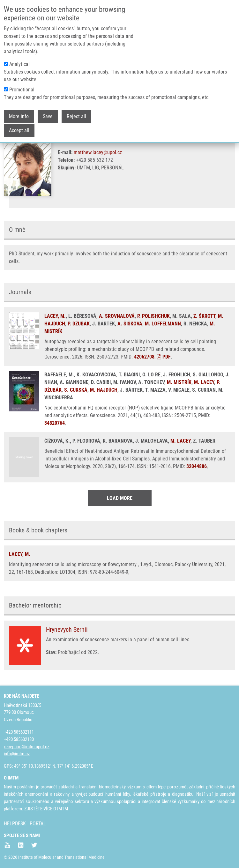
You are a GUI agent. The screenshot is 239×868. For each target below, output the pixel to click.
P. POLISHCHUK (153, 316)
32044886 (197, 466)
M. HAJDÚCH (104, 390)
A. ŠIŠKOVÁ (130, 324)
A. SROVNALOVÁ (117, 316)
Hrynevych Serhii (67, 630)
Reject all (76, 116)
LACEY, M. (55, 316)
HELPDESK (15, 824)
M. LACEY (204, 382)
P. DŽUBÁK (79, 324)
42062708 (144, 357)
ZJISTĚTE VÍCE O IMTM (46, 809)
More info (19, 116)
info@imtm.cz (17, 754)
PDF (164, 357)
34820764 (55, 423)
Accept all (19, 130)
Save (48, 116)
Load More (120, 498)
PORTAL (38, 824)
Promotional (22, 90)
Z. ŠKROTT (204, 316)
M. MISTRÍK (179, 382)
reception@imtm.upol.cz (27, 747)
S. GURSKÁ (76, 390)
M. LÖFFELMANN (163, 324)
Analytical (19, 64)
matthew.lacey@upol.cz (98, 152)
